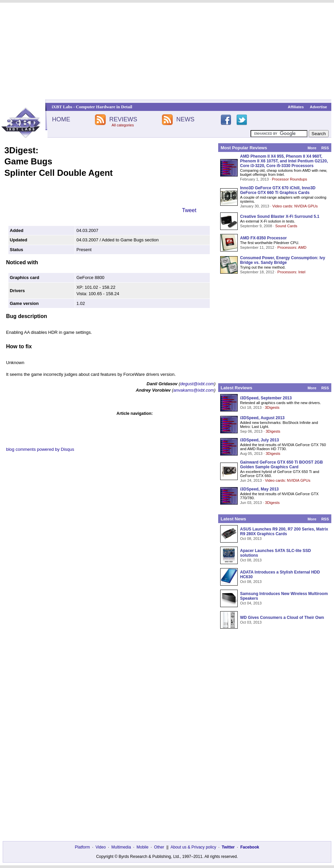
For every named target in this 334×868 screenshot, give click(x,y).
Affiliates (296, 107)
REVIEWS (123, 119)
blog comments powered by (40, 449)
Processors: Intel (291, 272)
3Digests (272, 407)
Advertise (318, 107)
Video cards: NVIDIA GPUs (295, 206)
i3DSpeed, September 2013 (266, 398)
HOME (61, 119)
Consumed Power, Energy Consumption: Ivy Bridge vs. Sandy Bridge (283, 260)
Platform (82, 847)
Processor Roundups (290, 179)
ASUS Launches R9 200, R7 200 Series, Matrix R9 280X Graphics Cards (284, 531)
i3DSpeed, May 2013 (259, 489)
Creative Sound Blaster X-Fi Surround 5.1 (280, 216)
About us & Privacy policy (193, 847)
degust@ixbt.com (197, 384)
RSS (325, 148)
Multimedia (121, 847)
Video (101, 847)
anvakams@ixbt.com (194, 390)
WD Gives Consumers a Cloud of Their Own (282, 618)
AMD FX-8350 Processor (263, 238)
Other (159, 847)
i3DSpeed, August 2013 (262, 418)
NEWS (186, 119)
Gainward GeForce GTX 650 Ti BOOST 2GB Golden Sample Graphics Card (281, 465)
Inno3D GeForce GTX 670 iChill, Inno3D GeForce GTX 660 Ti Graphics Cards (278, 190)
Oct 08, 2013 (251, 539)
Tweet (189, 210)
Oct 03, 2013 (251, 622)
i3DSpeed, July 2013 (259, 440)
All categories (123, 125)
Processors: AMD (292, 247)
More (312, 148)
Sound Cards (286, 226)
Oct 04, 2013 (251, 603)
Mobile (143, 847)
